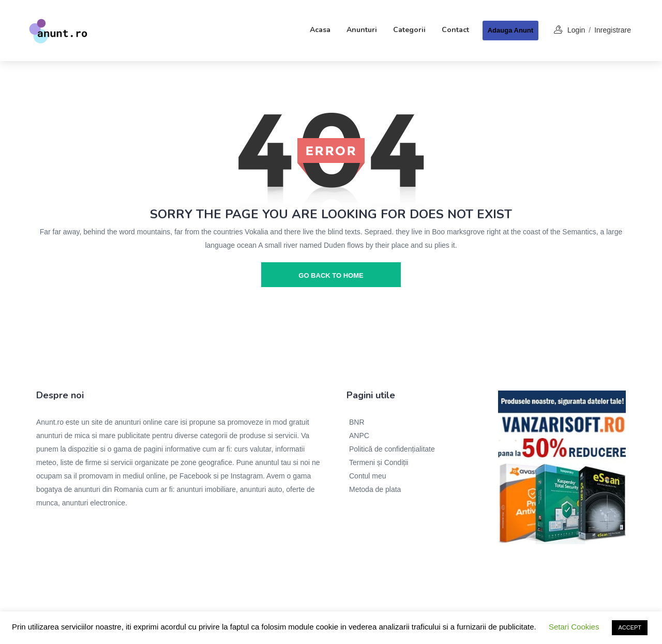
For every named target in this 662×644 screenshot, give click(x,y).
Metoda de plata (375, 489)
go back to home (331, 275)
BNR (357, 422)
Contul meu (368, 476)
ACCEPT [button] (630, 627)
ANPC (359, 436)
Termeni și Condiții (379, 462)
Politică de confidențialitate (392, 449)
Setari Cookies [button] (574, 627)
